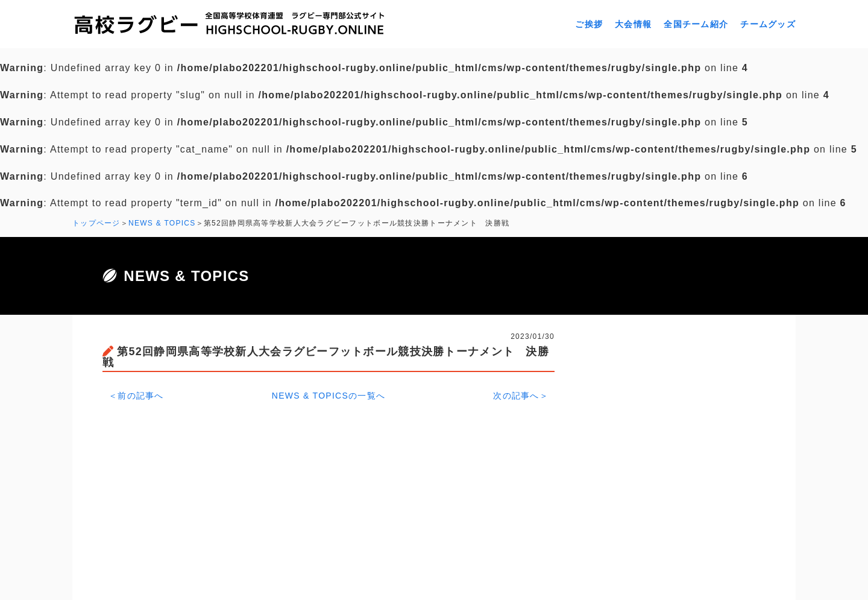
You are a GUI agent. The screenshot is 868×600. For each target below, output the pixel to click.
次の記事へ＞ (521, 396)
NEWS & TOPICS (162, 223)
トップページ (96, 223)
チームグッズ (768, 24)
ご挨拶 (589, 24)
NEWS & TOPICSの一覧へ (329, 396)
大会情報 (633, 24)
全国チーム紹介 (696, 24)
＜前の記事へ (136, 396)
